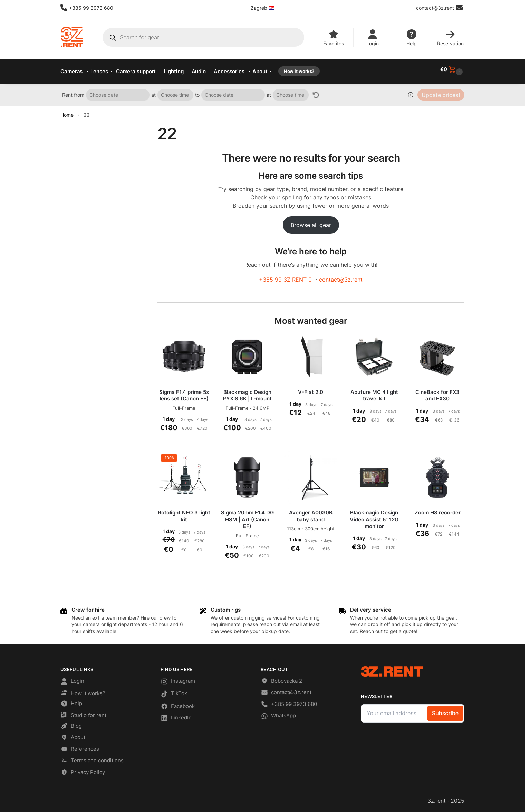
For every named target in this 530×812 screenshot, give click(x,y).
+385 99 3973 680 (87, 8)
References (80, 747)
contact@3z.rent (341, 276)
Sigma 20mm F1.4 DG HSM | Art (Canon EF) (247, 516)
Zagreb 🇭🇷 (263, 8)
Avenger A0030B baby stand (311, 512)
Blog (71, 723)
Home (67, 111)
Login (373, 38)
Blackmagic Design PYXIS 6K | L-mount (247, 392)
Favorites (334, 38)
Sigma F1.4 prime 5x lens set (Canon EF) (184, 392)
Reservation (450, 38)
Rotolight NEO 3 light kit (184, 512)
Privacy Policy (83, 770)
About (73, 735)
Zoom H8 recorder (438, 509)
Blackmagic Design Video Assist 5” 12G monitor (374, 516)
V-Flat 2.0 (311, 388)
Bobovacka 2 (281, 678)
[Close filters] (131, 124)
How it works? (83, 690)
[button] (452, 69)
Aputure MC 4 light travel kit (374, 392)
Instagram (178, 679)
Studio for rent (83, 712)
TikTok (174, 691)
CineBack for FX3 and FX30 (437, 392)
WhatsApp (278, 714)
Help (412, 38)
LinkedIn (176, 716)
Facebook (178, 704)
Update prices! (441, 91)
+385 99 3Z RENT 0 (285, 276)
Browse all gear (311, 221)
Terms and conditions (92, 758)
